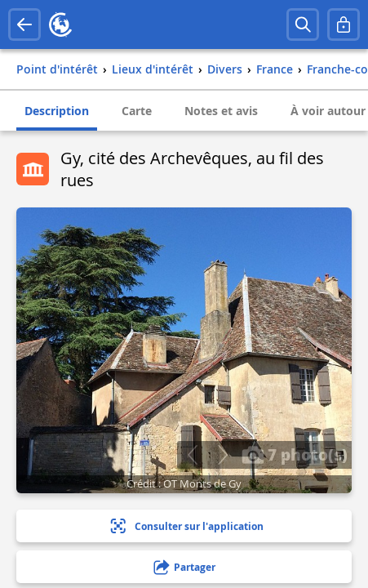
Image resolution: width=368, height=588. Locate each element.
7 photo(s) (295, 454)
